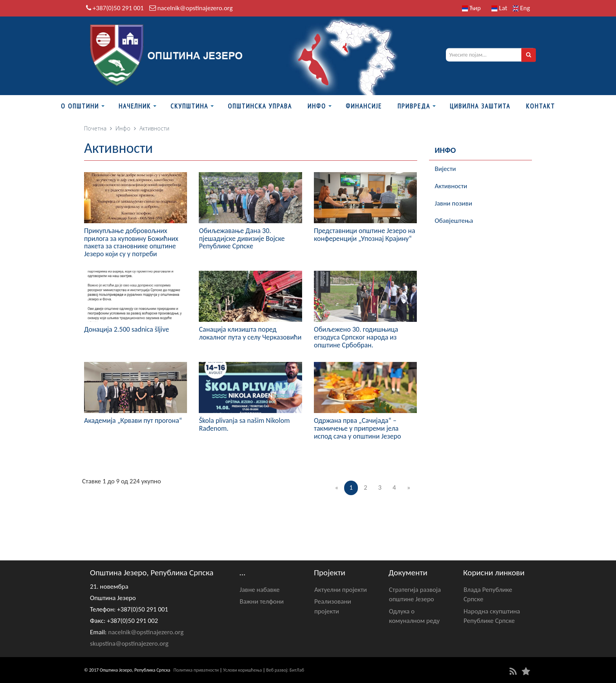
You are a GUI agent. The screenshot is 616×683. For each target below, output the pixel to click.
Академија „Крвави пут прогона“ (133, 420)
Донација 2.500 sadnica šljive (126, 329)
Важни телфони (262, 601)
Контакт (541, 106)
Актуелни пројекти (341, 590)
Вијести (445, 169)
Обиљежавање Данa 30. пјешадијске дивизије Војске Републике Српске (242, 239)
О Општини (80, 106)
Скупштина (189, 106)
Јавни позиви (454, 203)
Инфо (317, 106)
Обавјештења (454, 221)
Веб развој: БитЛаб (285, 670)
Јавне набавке (260, 590)
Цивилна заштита (480, 106)
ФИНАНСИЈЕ (364, 106)
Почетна (95, 128)
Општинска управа (260, 106)
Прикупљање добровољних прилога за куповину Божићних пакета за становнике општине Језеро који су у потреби (131, 242)
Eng (521, 8)
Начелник (135, 106)
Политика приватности (196, 670)
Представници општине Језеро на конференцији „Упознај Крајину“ (365, 235)
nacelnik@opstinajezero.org (195, 8)
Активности (451, 186)
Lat (499, 8)
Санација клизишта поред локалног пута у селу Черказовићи (250, 333)
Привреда (414, 106)
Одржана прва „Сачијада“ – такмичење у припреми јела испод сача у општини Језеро (357, 428)
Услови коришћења (243, 670)
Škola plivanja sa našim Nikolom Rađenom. (244, 424)
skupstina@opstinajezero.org (129, 644)
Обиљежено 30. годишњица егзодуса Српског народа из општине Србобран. (356, 337)
